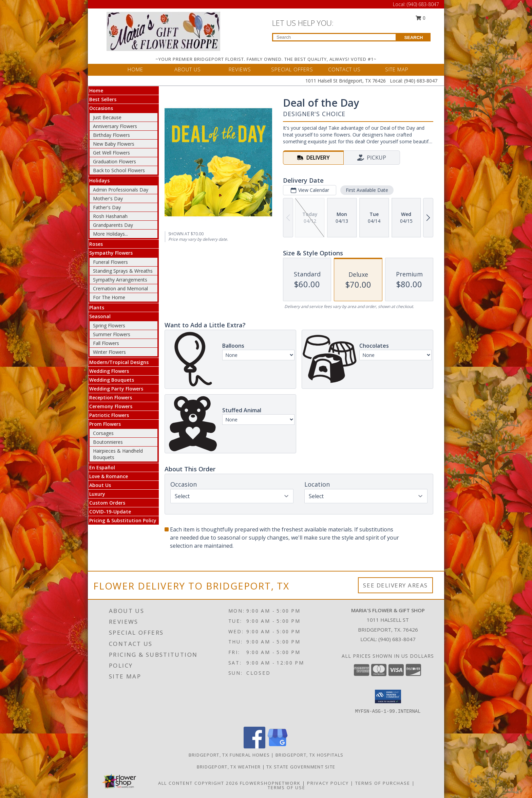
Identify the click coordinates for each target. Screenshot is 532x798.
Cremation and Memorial (120, 288)
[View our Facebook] (254, 747)
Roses (96, 244)
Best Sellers (103, 99)
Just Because (107, 117)
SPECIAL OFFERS (292, 69)
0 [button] (421, 18)
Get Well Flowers (111, 153)
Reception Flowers (111, 397)
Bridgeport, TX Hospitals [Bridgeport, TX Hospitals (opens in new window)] (309, 755)
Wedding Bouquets (112, 380)
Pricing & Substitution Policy (123, 520)
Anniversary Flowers (115, 126)
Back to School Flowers (119, 170)
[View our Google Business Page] (278, 747)
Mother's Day (108, 198)
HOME (135, 69)
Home (96, 90)
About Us (100, 485)
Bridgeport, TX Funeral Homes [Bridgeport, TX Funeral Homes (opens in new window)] (229, 755)
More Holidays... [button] (110, 234)
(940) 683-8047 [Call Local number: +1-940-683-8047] (423, 4)
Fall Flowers (106, 343)
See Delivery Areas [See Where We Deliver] (395, 585)
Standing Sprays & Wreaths (123, 271)
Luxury (97, 494)
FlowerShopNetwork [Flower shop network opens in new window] (270, 783)
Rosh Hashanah (110, 216)
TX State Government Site (301, 767)
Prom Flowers (105, 424)
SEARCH (414, 38)
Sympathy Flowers (111, 253)
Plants (97, 307)
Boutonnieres (108, 442)
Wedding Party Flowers (116, 389)
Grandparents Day (113, 225)
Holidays (99, 180)
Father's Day (107, 207)
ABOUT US (188, 69)
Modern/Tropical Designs (119, 362)
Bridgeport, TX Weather (229, 767)
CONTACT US (344, 69)
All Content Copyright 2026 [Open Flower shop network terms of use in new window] (198, 783)
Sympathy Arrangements (120, 280)
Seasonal (100, 316)
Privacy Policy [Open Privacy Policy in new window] (328, 783)
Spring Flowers (109, 325)
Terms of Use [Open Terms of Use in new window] (287, 787)
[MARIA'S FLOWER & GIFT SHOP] (163, 31)
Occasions (101, 108)
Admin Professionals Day (121, 190)
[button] (388, 696)
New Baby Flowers (114, 144)
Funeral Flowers (110, 262)
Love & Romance (109, 476)
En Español (102, 467)
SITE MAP (397, 69)
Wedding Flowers (109, 371)
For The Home (109, 297)
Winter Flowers (109, 352)
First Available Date (367, 190)
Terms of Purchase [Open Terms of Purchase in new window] (383, 783)
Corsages (103, 433)
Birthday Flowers (111, 135)
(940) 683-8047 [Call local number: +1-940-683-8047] (397, 639)
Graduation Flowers (115, 161)
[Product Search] (334, 37)
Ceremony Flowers (111, 406)
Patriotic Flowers (109, 415)
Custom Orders (107, 503)
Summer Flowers (112, 334)
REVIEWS (240, 69)
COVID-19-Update (110, 512)
